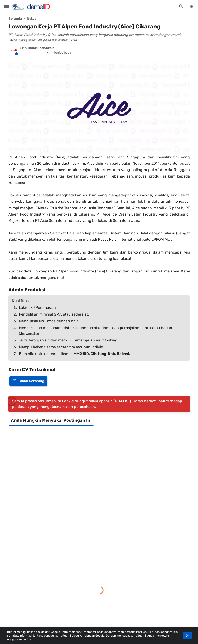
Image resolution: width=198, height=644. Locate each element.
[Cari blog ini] (181, 7)
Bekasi (32, 19)
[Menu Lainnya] (191, 7)
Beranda (15, 19)
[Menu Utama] (7, 7)
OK (188, 636)
